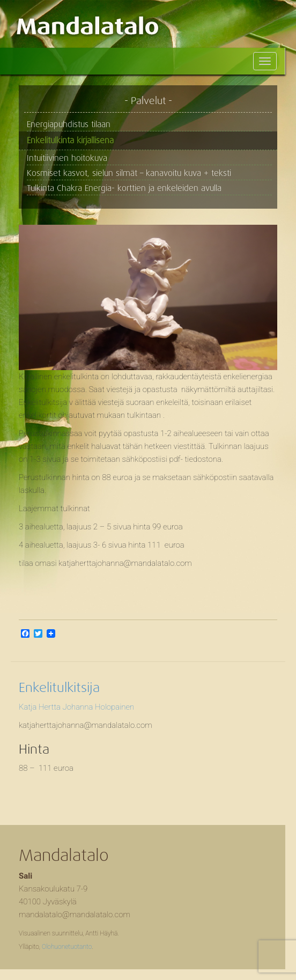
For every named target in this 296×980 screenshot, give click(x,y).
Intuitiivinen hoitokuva (67, 158)
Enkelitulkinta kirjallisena (70, 141)
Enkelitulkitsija (59, 688)
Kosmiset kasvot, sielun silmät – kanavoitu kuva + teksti (129, 173)
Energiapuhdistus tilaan (69, 124)
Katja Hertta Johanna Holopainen (76, 707)
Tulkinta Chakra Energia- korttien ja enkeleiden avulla (124, 188)
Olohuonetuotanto (67, 947)
